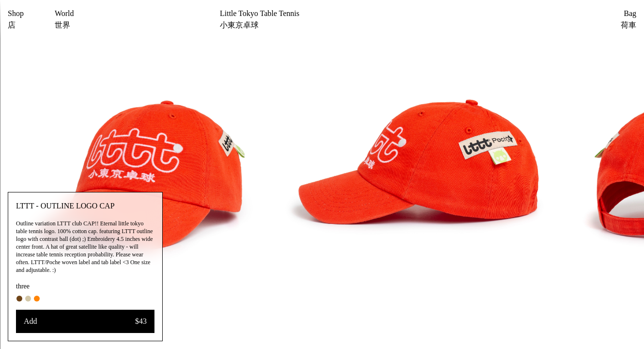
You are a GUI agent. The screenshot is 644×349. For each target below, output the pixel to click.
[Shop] (16, 19)
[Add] (85, 321)
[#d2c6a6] (28, 299)
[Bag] (614, 19)
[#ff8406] (37, 299)
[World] (64, 19)
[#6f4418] (19, 299)
